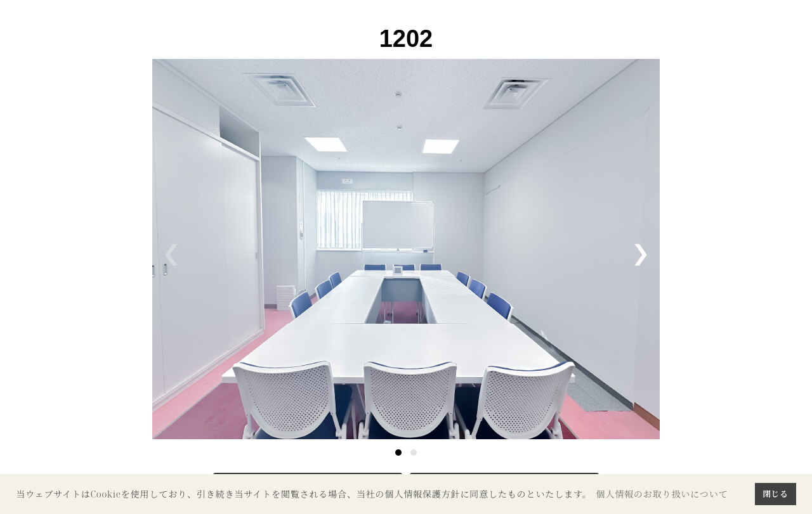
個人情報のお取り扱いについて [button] (662, 494)
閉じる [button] (775, 494)
